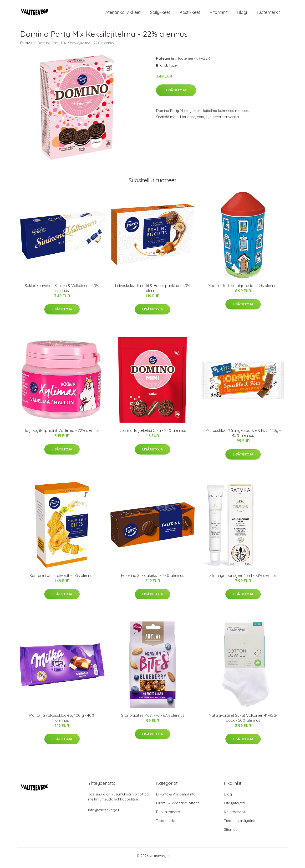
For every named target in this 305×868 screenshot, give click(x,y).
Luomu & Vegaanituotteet (177, 807)
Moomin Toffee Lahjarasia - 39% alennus (243, 290)
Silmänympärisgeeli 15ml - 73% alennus (243, 580)
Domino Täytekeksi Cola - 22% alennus (152, 434)
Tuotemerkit (268, 14)
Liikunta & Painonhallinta (176, 798)
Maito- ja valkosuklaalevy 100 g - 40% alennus (62, 722)
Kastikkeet (190, 14)
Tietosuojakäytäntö (240, 825)
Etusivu (26, 47)
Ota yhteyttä (234, 807)
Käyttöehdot (234, 816)
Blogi (242, 14)
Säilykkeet (160, 14)
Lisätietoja (176, 94)
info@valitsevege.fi (104, 814)
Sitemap (231, 834)
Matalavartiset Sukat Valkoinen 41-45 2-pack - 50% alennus (243, 722)
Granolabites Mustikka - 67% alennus (153, 719)
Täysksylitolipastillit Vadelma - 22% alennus (62, 434)
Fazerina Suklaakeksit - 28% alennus (153, 580)
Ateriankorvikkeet (123, 14)
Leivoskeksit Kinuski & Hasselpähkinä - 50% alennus (153, 292)
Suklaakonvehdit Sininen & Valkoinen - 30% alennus (62, 292)
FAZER (204, 62)
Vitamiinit (219, 14)
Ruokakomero (168, 816)
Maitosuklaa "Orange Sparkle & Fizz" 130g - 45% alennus (243, 437)
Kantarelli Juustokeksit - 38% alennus (62, 580)
